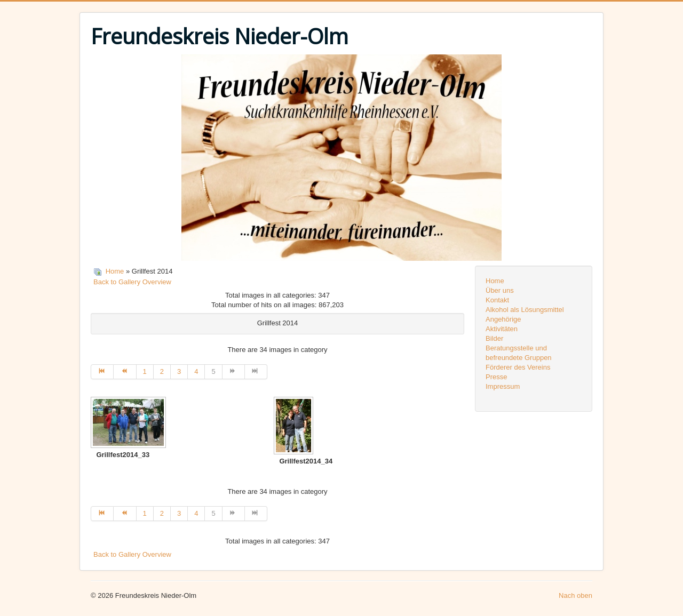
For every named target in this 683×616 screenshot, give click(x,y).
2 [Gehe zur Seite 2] (162, 371)
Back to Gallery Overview (132, 282)
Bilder (494, 338)
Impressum (503, 386)
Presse (496, 377)
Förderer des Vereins (518, 367)
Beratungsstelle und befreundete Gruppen (519, 353)
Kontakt (497, 300)
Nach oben (575, 595)
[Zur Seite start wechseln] (102, 372)
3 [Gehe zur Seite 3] (179, 371)
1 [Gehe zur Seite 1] (145, 371)
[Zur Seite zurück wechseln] (125, 372)
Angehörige (503, 319)
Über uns (500, 290)
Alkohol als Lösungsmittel (525, 310)
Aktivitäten (502, 329)
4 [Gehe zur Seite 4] (196, 371)
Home (115, 271)
